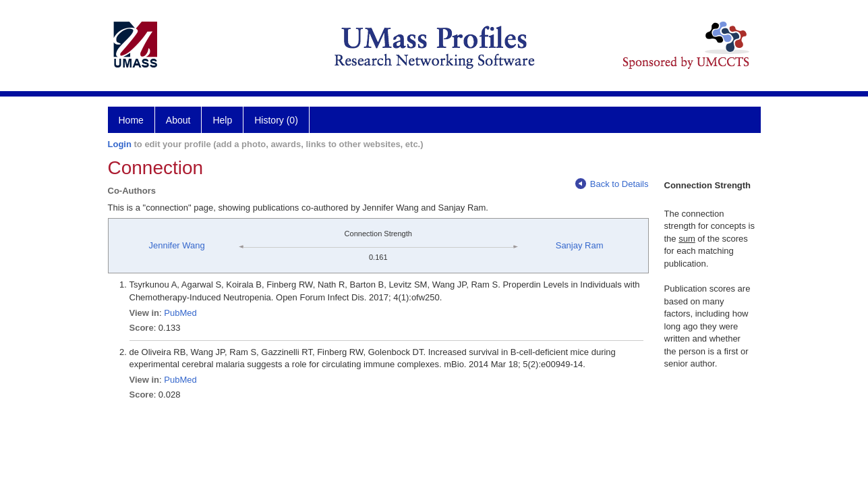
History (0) (276, 120)
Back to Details (612, 184)
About (178, 120)
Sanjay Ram (580, 245)
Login (120, 144)
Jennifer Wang (176, 245)
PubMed (180, 313)
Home (131, 120)
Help (222, 120)
